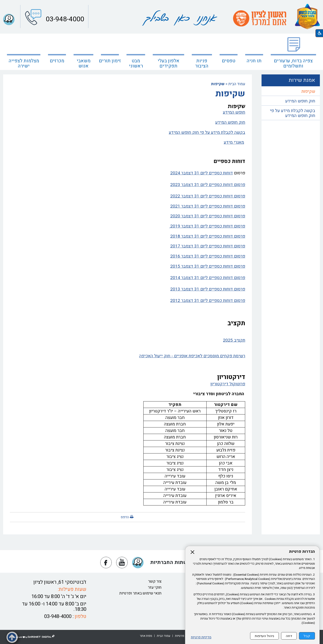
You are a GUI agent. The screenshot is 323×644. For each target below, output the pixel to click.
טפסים (229, 61)
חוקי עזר (155, 587)
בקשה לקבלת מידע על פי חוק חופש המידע (207, 132)
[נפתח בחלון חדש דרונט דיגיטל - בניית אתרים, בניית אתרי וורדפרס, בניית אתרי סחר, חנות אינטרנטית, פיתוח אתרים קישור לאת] (34, 637)
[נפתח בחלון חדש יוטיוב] (122, 563)
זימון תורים (110, 61)
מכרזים (57, 61)
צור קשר (155, 581)
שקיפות (308, 91)
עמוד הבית (237, 84)
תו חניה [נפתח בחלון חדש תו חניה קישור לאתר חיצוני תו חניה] (254, 61)
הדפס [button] (125, 517)
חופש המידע (234, 112)
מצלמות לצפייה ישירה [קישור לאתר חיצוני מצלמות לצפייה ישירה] (24, 63)
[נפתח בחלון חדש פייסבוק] (106, 563)
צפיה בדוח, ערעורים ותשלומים (293, 63)
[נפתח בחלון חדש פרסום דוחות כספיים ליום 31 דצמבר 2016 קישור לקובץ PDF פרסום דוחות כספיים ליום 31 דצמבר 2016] (128, 256)
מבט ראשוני (136, 63)
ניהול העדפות (264, 636)
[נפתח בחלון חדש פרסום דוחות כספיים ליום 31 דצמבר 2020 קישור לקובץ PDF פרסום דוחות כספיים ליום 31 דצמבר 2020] (128, 216)
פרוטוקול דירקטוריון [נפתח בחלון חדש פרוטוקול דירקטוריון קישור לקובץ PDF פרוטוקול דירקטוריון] (228, 384)
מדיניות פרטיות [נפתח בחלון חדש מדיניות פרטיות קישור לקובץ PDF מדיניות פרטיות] (201, 637)
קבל (307, 636)
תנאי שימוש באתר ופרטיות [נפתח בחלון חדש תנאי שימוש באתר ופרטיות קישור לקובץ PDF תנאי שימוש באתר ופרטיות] (140, 593)
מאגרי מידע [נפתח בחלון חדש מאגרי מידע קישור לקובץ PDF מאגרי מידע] (234, 142)
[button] (9, 19)
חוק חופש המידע (230, 122)
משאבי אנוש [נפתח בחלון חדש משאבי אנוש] (84, 63)
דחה (289, 636)
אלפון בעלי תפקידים (169, 63)
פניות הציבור (202, 63)
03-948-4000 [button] (64, 19)
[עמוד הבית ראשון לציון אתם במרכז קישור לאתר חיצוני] (260, 18)
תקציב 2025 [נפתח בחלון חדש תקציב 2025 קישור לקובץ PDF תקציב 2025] (234, 340)
